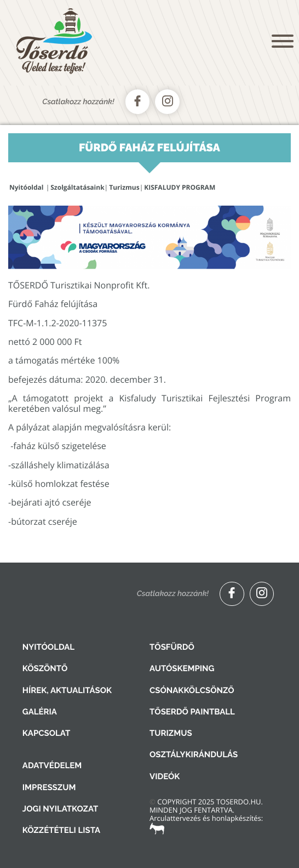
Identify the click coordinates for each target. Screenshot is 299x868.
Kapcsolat (46, 733)
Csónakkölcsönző (192, 690)
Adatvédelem (52, 765)
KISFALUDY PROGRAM (180, 187)
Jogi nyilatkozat (61, 809)
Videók (165, 776)
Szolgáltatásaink (77, 187)
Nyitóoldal (26, 187)
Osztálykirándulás (194, 754)
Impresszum (49, 787)
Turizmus (124, 187)
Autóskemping (182, 668)
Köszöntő (45, 668)
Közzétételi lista (61, 830)
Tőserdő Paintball (192, 712)
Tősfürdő (172, 647)
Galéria (40, 712)
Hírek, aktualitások (67, 690)
